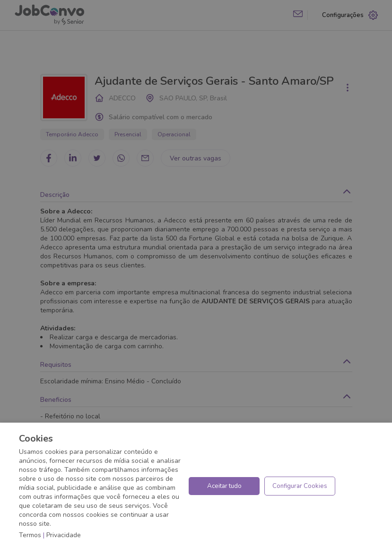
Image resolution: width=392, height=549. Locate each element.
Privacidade (64, 535)
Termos (30, 535)
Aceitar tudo (224, 486)
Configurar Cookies (300, 486)
